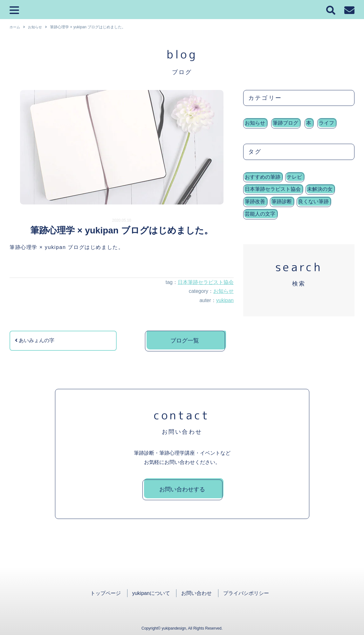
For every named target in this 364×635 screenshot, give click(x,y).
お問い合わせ (196, 593)
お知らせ (223, 291)
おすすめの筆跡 (263, 177)
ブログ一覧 (185, 341)
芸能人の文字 (260, 214)
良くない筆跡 (313, 201)
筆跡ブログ (285, 123)
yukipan (225, 300)
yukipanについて (151, 593)
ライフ (326, 123)
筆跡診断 (282, 201)
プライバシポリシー (246, 593)
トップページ (106, 593)
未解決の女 (320, 189)
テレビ (294, 177)
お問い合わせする (182, 489)
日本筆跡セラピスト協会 (206, 282)
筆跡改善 (255, 201)
